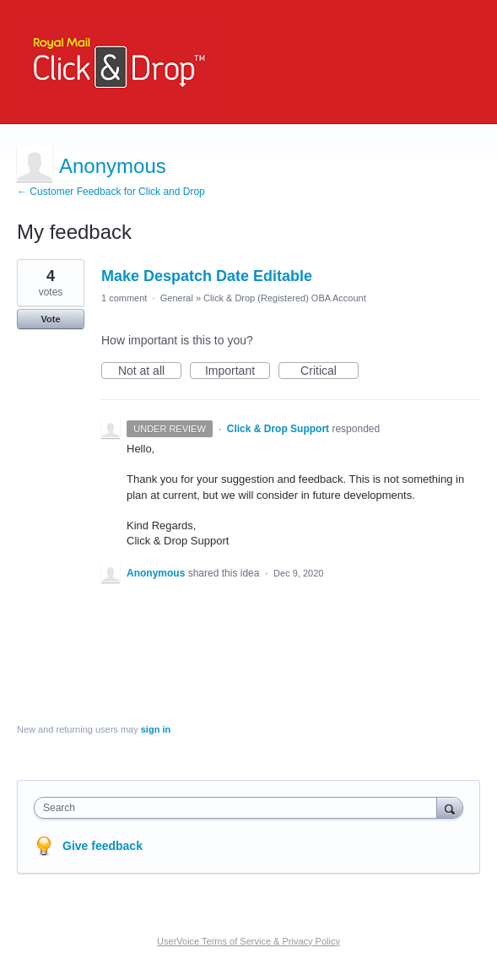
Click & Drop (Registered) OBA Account (285, 298)
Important (238, 371)
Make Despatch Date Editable (207, 276)
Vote (50, 319)
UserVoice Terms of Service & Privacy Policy (248, 941)
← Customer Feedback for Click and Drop (111, 192)
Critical (330, 371)
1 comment (124, 298)
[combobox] (239, 808)
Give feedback (103, 846)
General (177, 298)
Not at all (150, 371)
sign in (156, 729)
